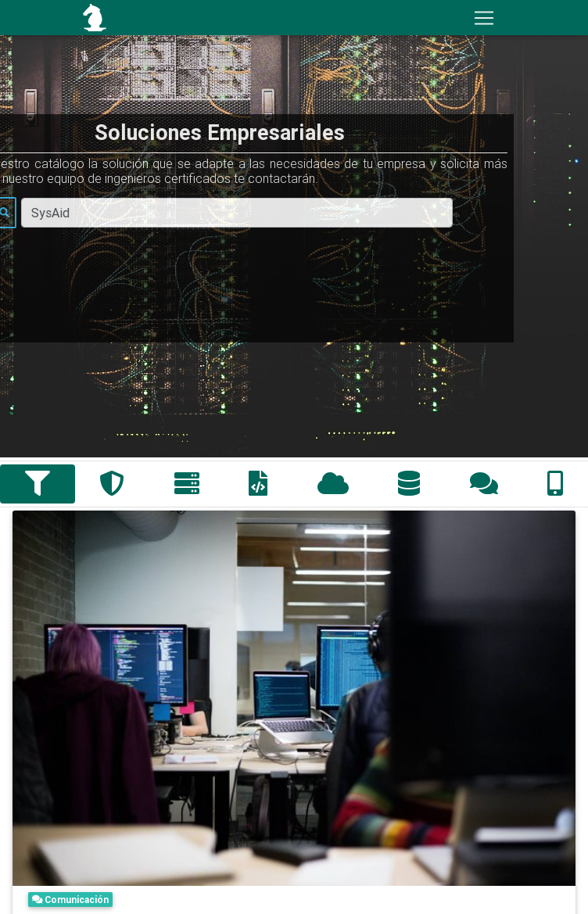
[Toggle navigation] (484, 18)
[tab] (38, 484)
